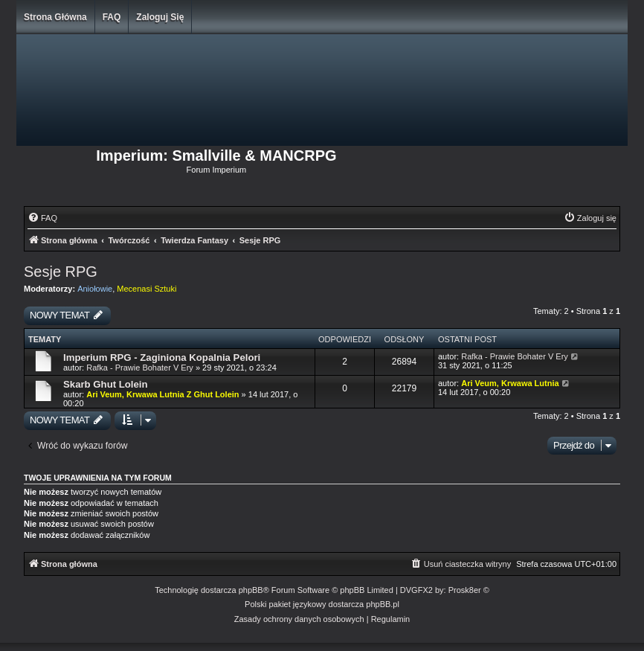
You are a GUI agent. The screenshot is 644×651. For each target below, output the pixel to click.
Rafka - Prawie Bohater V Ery (140, 368)
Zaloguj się (160, 17)
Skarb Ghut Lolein (106, 384)
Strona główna (55, 17)
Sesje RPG (61, 272)
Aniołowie (95, 289)
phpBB (251, 590)
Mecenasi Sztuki (146, 289)
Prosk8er (465, 590)
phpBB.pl (383, 604)
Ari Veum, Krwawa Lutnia (510, 383)
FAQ (112, 17)
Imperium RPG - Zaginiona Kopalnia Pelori (162, 357)
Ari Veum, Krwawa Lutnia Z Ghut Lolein (162, 394)
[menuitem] (42, 218)
